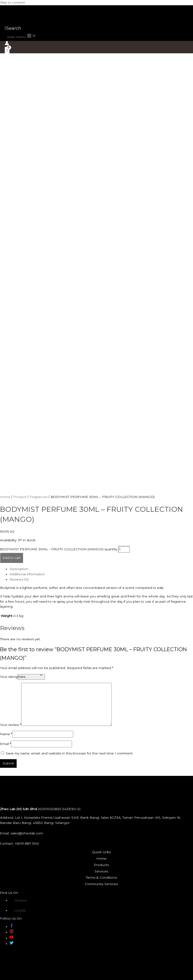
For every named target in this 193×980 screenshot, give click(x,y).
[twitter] (12, 944)
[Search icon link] (13, 28)
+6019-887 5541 (27, 843)
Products (101, 865)
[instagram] (12, 932)
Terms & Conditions (101, 877)
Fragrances (39, 497)
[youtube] (12, 938)
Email (5, 744)
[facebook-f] (12, 926)
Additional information (27, 574)
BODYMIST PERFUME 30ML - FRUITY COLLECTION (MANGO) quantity (59, 549)
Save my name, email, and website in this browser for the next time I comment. (70, 753)
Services (101, 871)
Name (6, 734)
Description (19, 569)
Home (5, 497)
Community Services (101, 884)
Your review (11, 725)
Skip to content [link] (12, 2)
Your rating (9, 677)
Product (20, 497)
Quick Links (101, 852)
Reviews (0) (19, 579)
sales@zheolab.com (27, 833)
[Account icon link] (7, 44)
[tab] (101, 569)
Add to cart (12, 558)
